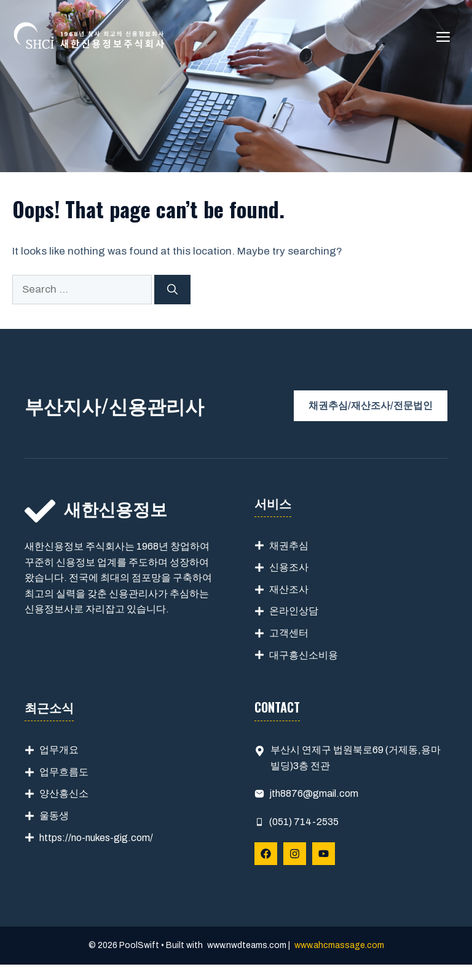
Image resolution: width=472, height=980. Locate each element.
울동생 (54, 816)
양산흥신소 (64, 793)
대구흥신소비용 (304, 655)
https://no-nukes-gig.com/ (96, 838)
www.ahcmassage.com (339, 945)
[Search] (172, 290)
